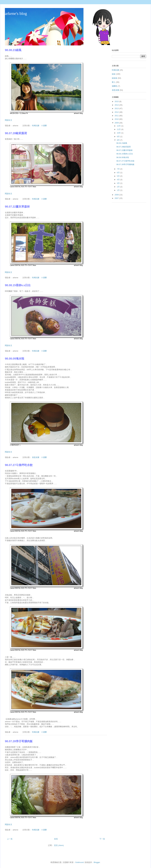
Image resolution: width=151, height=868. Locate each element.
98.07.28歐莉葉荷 (16, 133)
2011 (117, 116)
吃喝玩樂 (36, 126)
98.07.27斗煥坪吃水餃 (19, 465)
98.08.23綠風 (13, 50)
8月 (119, 140)
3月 (119, 183)
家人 (114, 82)
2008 (117, 195)
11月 (119, 129)
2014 (117, 105)
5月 (119, 176)
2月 (119, 187)
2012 (117, 112)
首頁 (56, 839)
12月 (119, 126)
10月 (119, 133)
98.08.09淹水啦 (15, 359)
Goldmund (79, 862)
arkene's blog (16, 13)
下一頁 (102, 839)
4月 (119, 180)
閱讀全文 (9, 120)
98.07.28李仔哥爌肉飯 (19, 741)
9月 (119, 137)
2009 (117, 123)
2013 (117, 108)
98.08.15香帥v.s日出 (18, 285)
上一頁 (10, 839)
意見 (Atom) (59, 845)
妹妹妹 (115, 78)
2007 (117, 198)
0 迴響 (44, 126)
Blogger (97, 862)
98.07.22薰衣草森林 (17, 207)
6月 (119, 173)
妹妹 (114, 74)
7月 (119, 169)
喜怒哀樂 (36, 457)
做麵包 (115, 86)
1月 (119, 190)
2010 (117, 119)
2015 (117, 101)
